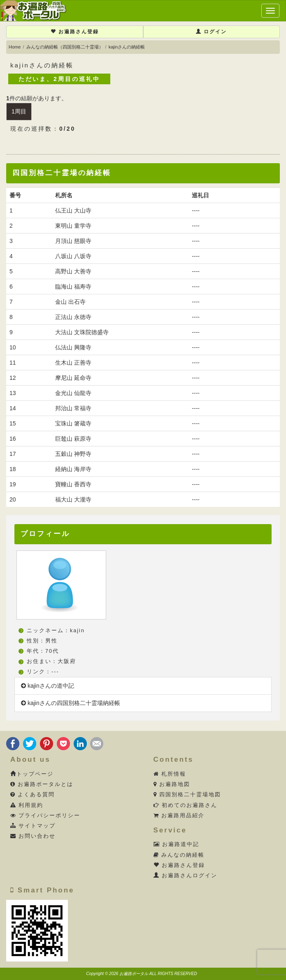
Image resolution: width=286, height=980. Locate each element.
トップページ (32, 774)
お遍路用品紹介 (179, 816)
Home (15, 47)
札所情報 (170, 774)
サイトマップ (33, 826)
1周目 (19, 111)
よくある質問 (33, 795)
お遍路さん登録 (75, 32)
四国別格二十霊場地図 (187, 795)
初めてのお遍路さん (186, 805)
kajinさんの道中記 (48, 686)
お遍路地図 (172, 784)
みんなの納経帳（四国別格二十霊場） (65, 47)
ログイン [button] (211, 32)
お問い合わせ (33, 836)
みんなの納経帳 (179, 855)
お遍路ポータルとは (42, 784)
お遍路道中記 (177, 844)
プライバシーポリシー (45, 816)
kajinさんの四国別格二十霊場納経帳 (71, 703)
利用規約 (27, 805)
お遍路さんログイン (186, 876)
